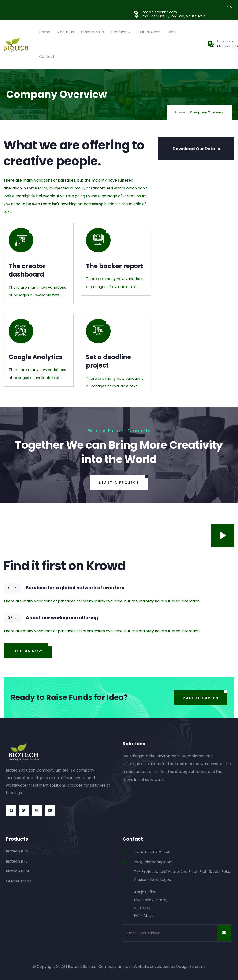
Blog (172, 32)
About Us (65, 32)
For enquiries (226, 41)
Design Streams (191, 967)
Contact (47, 56)
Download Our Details (196, 149)
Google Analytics (35, 357)
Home (45, 32)
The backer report (115, 266)
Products (121, 32)
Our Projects (149, 32)
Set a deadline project (108, 361)
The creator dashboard (27, 270)
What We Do (92, 32)
